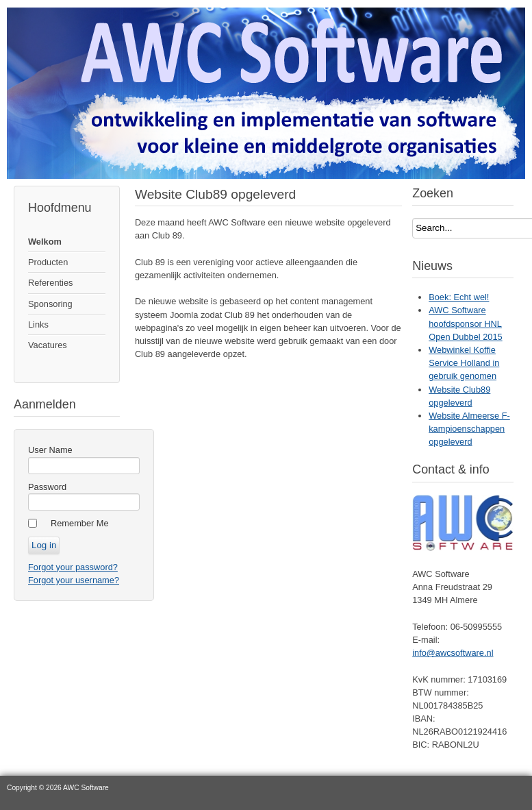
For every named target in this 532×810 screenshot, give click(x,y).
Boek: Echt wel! (459, 297)
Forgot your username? (74, 580)
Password (47, 487)
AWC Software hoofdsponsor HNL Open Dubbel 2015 (465, 323)
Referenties (50, 283)
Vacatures (48, 345)
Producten (48, 262)
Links (38, 324)
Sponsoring (50, 304)
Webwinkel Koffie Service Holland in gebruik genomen (464, 363)
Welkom (45, 242)
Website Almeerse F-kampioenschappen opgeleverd (469, 429)
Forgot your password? (73, 567)
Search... (413, 218)
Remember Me (80, 523)
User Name (50, 450)
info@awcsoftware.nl (453, 653)
